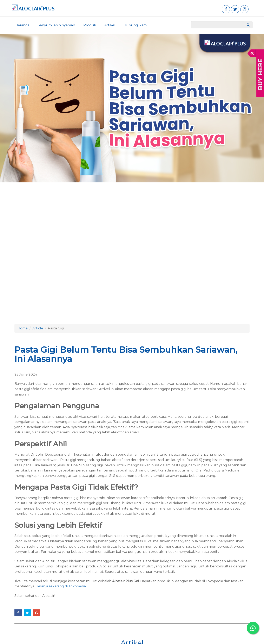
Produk (90, 25)
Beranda (22, 25)
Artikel (110, 25)
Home (23, 328)
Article (38, 328)
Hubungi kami (135, 25)
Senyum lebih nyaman (56, 25)
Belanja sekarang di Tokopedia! (61, 586)
